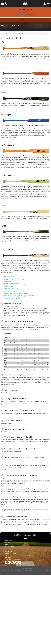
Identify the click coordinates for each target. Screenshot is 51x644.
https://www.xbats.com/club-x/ (10, 415)
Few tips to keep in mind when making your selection (15, 297)
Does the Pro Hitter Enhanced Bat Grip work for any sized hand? (17, 293)
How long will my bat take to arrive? (11, 283)
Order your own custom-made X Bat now (25, 537)
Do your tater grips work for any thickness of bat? (14, 292)
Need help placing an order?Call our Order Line (25, 12)
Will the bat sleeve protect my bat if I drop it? (13, 290)
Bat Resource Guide (10, 26)
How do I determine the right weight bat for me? (14, 280)
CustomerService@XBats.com (13, 559)
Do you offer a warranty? (9, 282)
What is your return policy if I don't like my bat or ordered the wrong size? (19, 295)
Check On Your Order (25, 20)
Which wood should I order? (10, 276)
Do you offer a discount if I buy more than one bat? (14, 285)
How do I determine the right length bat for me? (14, 278)
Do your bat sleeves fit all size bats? (11, 288)
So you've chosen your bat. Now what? (12, 299)
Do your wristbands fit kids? (10, 287)
